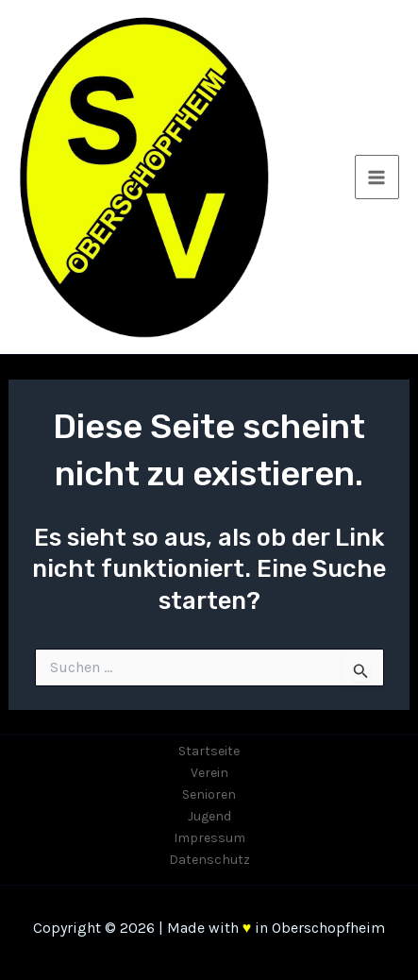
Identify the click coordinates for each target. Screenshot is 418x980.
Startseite (209, 751)
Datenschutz (209, 860)
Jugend (209, 816)
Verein (209, 773)
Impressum (209, 838)
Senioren (209, 794)
